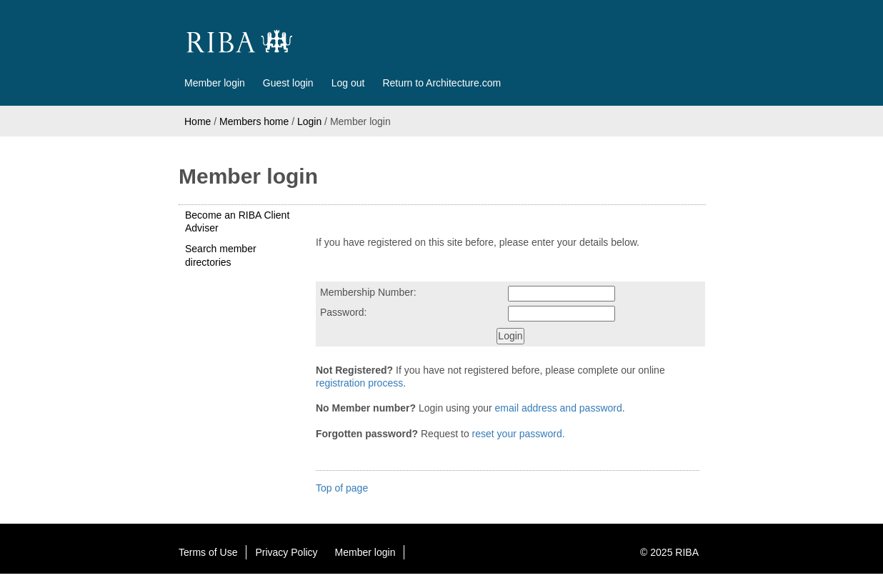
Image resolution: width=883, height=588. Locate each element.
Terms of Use (208, 552)
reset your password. (519, 434)
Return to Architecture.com (441, 83)
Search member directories (221, 255)
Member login (215, 83)
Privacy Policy (286, 552)
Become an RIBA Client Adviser (237, 221)
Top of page (342, 488)
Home (198, 121)
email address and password (559, 408)
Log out (348, 83)
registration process (359, 383)
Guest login (288, 83)
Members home (254, 121)
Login (309, 121)
